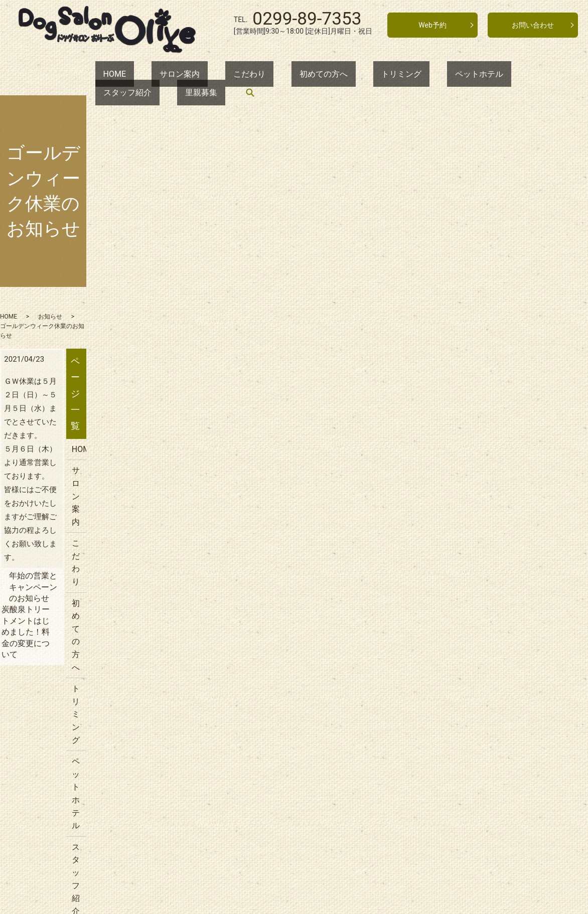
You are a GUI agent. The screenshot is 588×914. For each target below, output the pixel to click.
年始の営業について (469, 664)
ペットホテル (391, 75)
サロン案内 (156, 75)
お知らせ (93, 241)
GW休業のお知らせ (467, 622)
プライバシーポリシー (473, 491)
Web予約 (432, 25)
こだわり (209, 75)
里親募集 (514, 75)
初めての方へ (267, 75)
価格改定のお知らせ (469, 643)
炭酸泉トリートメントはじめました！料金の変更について (295, 407)
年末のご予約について (473, 685)
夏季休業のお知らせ (469, 707)
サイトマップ (457, 513)
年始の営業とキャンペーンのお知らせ (129, 396)
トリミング (329, 75)
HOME (107, 75)
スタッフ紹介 (457, 75)
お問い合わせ (533, 25)
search (556, 75)
